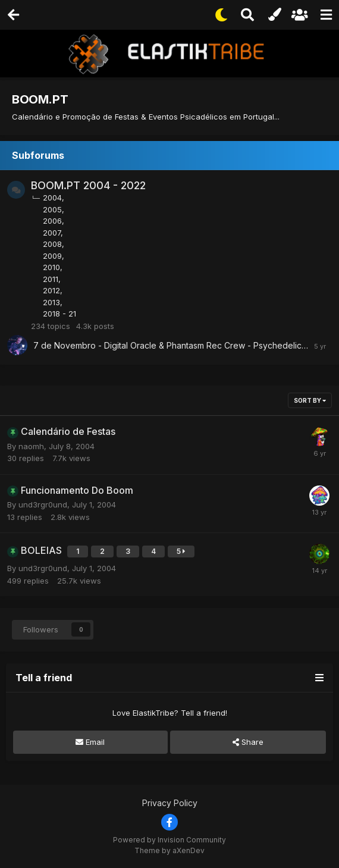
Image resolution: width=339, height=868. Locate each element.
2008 (52, 244)
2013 (51, 302)
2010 (51, 267)
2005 (52, 209)
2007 (52, 233)
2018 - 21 (59, 314)
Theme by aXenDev (169, 850)
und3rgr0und (43, 504)
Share (248, 742)
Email (90, 742)
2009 (52, 256)
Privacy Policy (170, 803)
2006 (52, 221)
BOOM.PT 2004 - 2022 (88, 185)
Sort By (310, 400)
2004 (52, 198)
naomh (31, 446)
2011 (51, 279)
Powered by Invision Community (169, 840)
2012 (51, 290)
